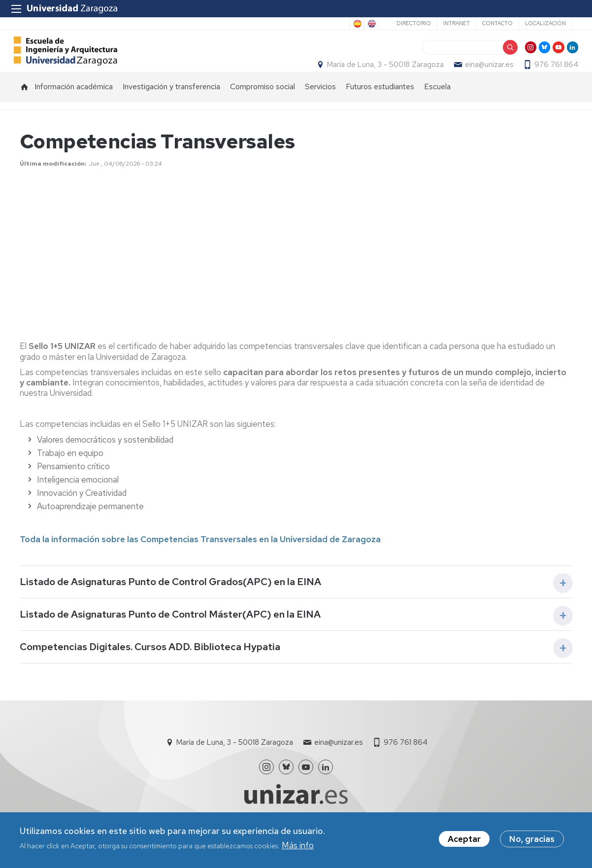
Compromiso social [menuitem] (263, 106)
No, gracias (532, 839)
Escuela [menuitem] (437, 106)
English (371, 24)
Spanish (357, 24)
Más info (298, 845)
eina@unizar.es (483, 74)
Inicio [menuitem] (25, 106)
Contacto (497, 23)
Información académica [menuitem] (74, 106)
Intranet (457, 23)
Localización (545, 23)
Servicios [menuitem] (320, 106)
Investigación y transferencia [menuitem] (171, 106)
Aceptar (464, 839)
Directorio (414, 23)
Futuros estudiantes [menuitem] (380, 106)
